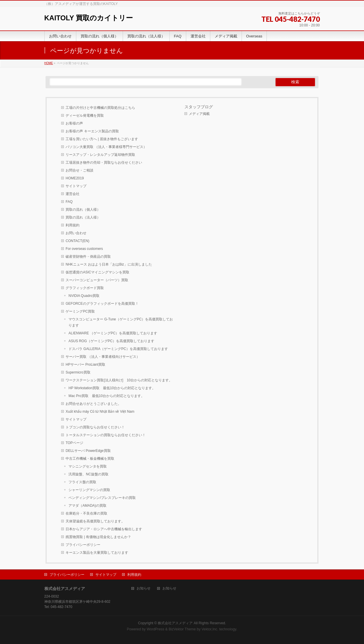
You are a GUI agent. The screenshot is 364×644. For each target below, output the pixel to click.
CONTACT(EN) (77, 241)
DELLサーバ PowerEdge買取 (88, 451)
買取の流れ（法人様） (83, 217)
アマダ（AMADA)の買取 (87, 506)
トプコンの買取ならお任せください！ (95, 427)
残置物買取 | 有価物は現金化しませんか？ (98, 537)
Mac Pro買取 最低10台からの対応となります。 (106, 396)
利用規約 (73, 225)
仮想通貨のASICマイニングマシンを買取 (97, 272)
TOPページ (74, 443)
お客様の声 (74, 123)
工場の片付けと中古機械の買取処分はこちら (100, 108)
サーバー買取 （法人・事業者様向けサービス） (103, 357)
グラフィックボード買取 (85, 288)
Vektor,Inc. (210, 629)
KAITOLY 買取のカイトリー (89, 18)
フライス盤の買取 (82, 482)
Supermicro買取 (78, 372)
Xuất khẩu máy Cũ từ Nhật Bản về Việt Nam (100, 412)
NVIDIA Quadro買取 (84, 296)
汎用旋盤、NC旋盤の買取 (88, 474)
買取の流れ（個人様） (83, 210)
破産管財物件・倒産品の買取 (88, 257)
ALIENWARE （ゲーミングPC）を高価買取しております (113, 333)
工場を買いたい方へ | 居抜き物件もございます (102, 139)
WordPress (156, 629)
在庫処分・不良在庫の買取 (86, 513)
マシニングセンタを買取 (88, 466)
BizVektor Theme (182, 629)
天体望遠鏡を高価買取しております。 (95, 521)
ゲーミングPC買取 (80, 311)
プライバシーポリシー (83, 545)
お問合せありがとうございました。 (93, 404)
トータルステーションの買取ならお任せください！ (106, 435)
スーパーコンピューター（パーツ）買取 (97, 280)
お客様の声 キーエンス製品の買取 (92, 131)
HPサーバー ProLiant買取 (85, 365)
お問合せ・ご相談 (79, 170)
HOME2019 (75, 178)
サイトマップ (76, 186)
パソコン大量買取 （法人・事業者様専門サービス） (106, 147)
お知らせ (144, 588)
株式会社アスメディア (175, 623)
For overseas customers (84, 249)
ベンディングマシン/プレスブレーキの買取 (102, 498)
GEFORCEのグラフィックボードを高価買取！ (102, 304)
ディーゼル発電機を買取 (85, 116)
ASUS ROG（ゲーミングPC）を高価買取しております (111, 341)
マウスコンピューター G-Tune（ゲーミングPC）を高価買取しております (121, 322)
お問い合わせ (76, 233)
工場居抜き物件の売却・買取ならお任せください (104, 163)
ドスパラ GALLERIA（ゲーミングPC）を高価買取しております (118, 349)
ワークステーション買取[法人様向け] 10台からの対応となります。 (119, 380)
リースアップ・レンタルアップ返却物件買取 (100, 155)
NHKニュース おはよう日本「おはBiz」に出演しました (109, 264)
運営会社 (73, 194)
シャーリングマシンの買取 (89, 490)
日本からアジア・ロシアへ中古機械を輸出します (104, 529)
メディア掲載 (199, 114)
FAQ (69, 202)
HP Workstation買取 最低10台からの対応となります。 (112, 388)
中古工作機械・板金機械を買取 (90, 459)
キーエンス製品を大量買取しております (97, 553)
